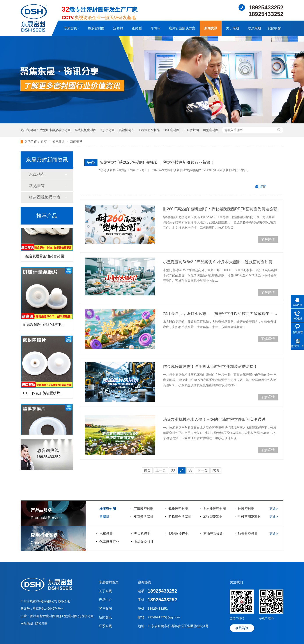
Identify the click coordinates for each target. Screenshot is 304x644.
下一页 (202, 470)
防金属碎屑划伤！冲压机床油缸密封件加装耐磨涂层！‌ (210, 367)
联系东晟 (255, 28)
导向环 (155, 28)
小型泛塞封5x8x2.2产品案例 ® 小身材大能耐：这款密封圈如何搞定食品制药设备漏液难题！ (220, 262)
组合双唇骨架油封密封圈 (45, 257)
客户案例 (105, 608)
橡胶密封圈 (96, 28)
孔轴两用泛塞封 (249, 517)
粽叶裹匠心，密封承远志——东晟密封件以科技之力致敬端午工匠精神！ (220, 314)
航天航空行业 (248, 534)
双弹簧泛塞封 (143, 517)
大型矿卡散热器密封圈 (55, 130)
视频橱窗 (274, 28)
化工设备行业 (109, 541)
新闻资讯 (211, 28)
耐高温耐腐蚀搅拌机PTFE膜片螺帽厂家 (54, 326)
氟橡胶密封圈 (178, 509)
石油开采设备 (213, 534)
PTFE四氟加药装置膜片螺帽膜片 (49, 394)
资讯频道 (59, 142)
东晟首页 (71, 28)
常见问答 (37, 186)
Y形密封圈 (107, 130)
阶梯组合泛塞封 (180, 517)
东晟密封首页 (109, 582)
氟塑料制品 (126, 130)
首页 (44, 142)
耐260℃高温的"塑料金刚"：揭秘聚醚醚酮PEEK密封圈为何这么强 (220, 209)
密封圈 (137, 28)
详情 (263, 186)
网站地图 (27, 623)
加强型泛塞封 (213, 517)
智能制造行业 (179, 534)
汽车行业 (106, 534)
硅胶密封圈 (246, 509)
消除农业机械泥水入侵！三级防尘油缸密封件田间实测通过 (214, 419)
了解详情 (268, 240)
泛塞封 (118, 28)
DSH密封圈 (172, 130)
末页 (216, 470)
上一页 (161, 470)
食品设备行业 (144, 541)
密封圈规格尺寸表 (45, 197)
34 (182, 470)
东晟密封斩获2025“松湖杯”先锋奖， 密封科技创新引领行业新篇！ (157, 162)
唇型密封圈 (211, 130)
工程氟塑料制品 (149, 130)
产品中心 (105, 600)
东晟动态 (37, 174)
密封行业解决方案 (182, 28)
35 (190, 470)
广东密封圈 (191, 130)
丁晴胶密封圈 (143, 509)
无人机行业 (142, 534)
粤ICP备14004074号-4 (48, 609)
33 (173, 470)
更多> (274, 509)
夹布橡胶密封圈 (215, 509)
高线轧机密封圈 (85, 130)
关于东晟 (233, 28)
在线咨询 (242, 628)
